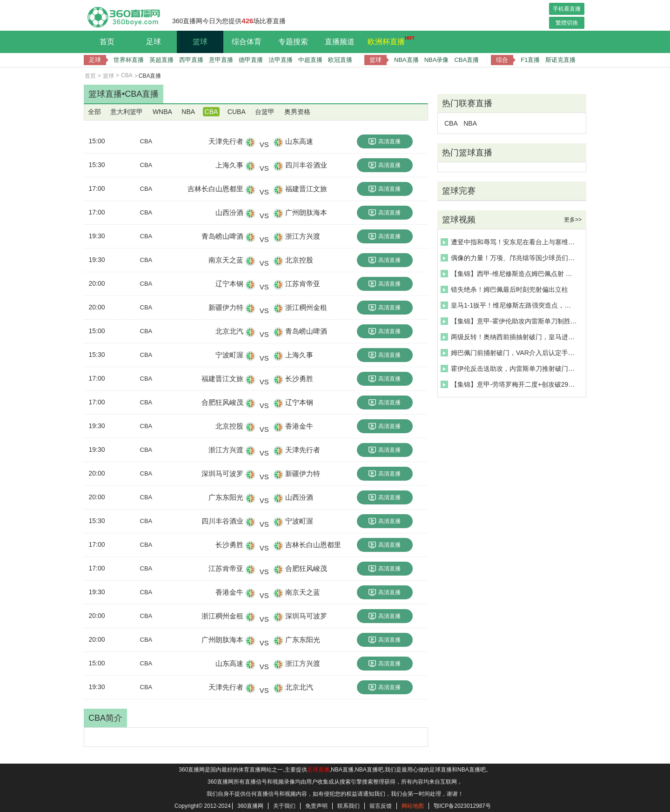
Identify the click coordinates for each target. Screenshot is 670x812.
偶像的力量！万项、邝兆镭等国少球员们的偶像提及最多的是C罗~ (509, 258)
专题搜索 (293, 42)
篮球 (200, 42)
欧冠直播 (340, 60)
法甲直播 (281, 60)
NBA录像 (437, 60)
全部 (94, 112)
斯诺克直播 (560, 60)
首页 (107, 42)
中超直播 (310, 60)
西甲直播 (191, 60)
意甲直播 (221, 60)
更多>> (573, 220)
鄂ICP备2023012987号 (462, 806)
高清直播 (385, 141)
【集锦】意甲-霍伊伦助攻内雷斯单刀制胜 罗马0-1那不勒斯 (509, 321)
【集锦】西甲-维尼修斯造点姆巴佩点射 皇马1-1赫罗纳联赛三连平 (509, 274)
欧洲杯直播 (389, 40)
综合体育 (247, 42)
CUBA (237, 112)
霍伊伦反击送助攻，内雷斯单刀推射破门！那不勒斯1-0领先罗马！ (509, 369)
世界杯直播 (129, 60)
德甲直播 (251, 60)
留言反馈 (381, 806)
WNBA (162, 112)
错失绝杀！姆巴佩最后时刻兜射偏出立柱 (504, 289)
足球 (154, 42)
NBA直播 (406, 60)
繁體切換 (567, 23)
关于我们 (284, 806)
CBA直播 (466, 60)
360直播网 (250, 806)
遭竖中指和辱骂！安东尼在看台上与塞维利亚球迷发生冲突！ (509, 242)
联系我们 (348, 806)
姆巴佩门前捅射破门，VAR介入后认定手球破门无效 (509, 353)
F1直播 (530, 60)
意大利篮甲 (127, 112)
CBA (127, 75)
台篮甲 (265, 112)
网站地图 (413, 806)
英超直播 (161, 60)
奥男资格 (297, 112)
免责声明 (316, 806)
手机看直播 (567, 9)
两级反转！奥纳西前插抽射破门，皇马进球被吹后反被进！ (509, 337)
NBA (188, 112)
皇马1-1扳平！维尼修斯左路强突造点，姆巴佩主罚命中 (509, 305)
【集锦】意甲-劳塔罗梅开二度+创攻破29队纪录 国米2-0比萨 (509, 384)
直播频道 (340, 42)
